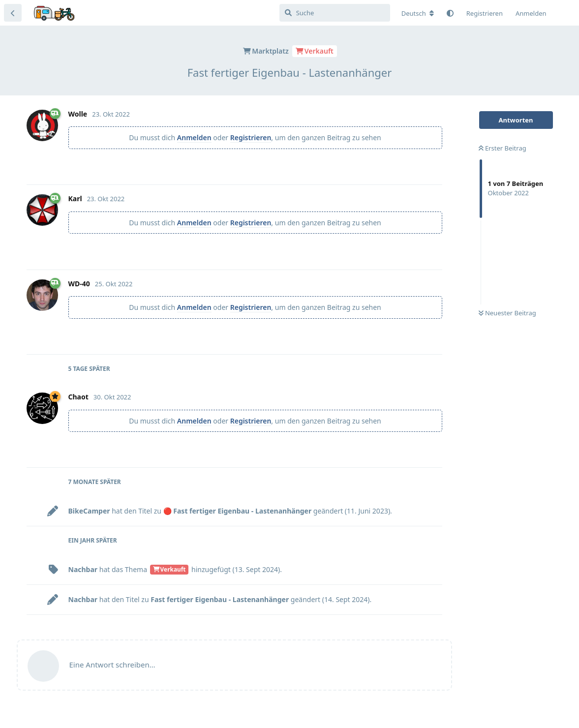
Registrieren (251, 137)
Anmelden (194, 137)
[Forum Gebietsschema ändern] (418, 13)
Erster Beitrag (503, 148)
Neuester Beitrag (507, 313)
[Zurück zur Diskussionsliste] (13, 13)
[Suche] (335, 13)
